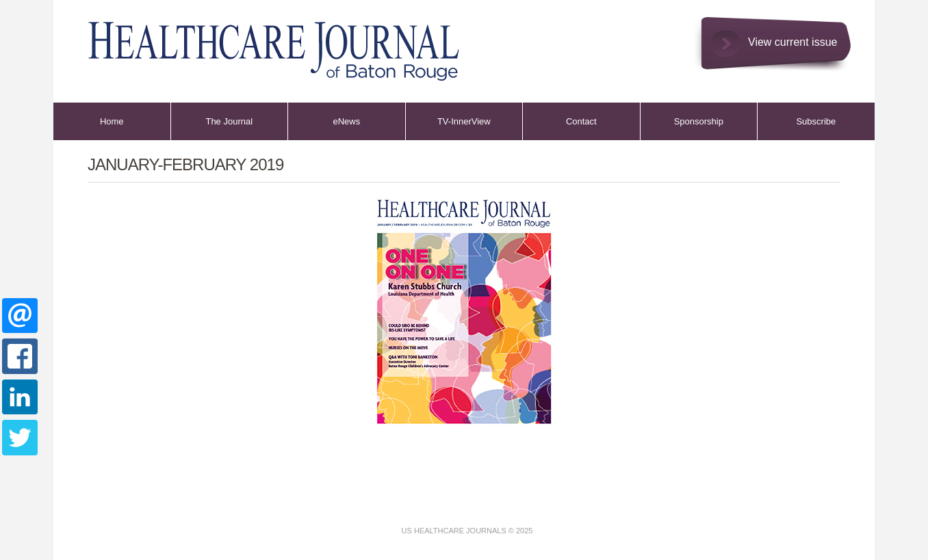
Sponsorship (699, 121)
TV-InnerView (464, 121)
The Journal (229, 121)
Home (112, 121)
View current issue (792, 42)
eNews (346, 121)
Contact (581, 121)
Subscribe (816, 121)
